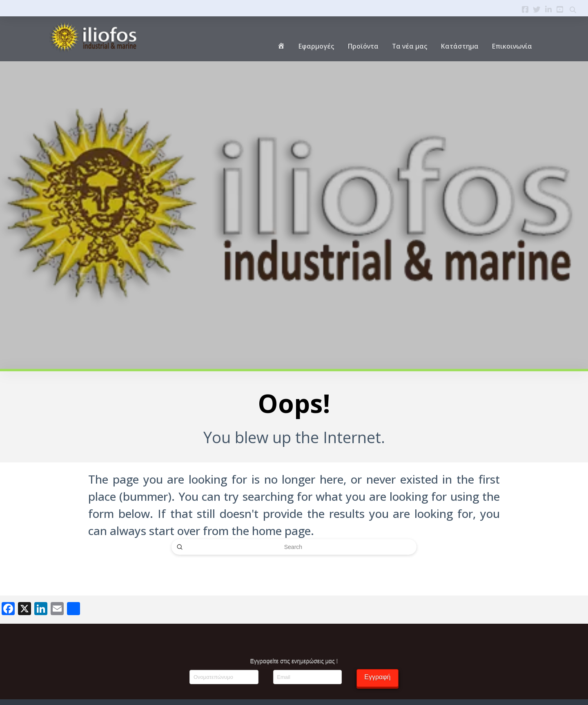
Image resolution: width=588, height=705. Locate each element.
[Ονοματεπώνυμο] (224, 677)
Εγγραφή (377, 677)
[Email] (307, 677)
